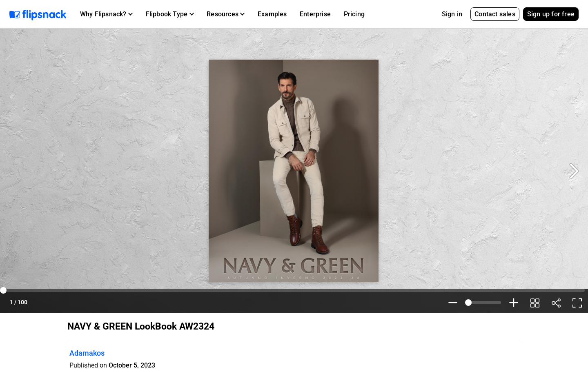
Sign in (452, 14)
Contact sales (495, 14)
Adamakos (87, 353)
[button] (106, 14)
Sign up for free (551, 14)
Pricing (354, 14)
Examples (272, 14)
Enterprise (315, 14)
